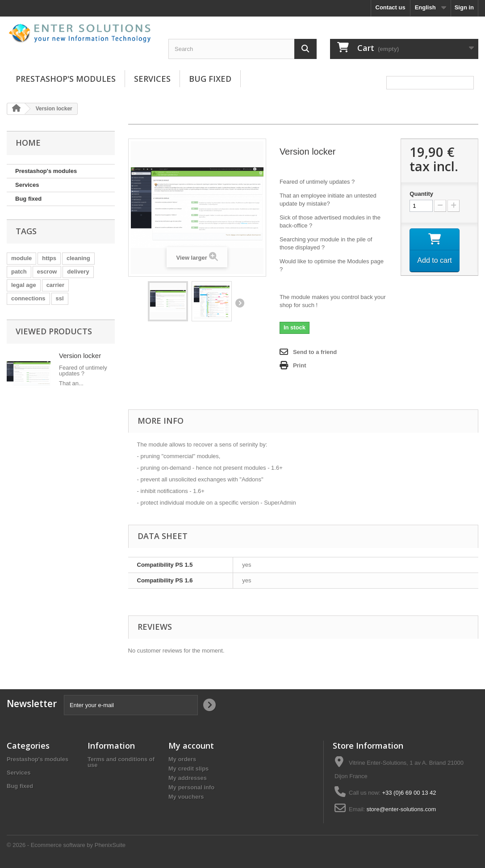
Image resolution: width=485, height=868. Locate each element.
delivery (78, 272)
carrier (55, 285)
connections (28, 298)
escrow (47, 272)
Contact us (391, 7)
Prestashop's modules (66, 79)
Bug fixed (210, 79)
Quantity (421, 194)
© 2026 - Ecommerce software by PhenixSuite (66, 845)
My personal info (191, 787)
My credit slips (188, 769)
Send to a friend (315, 352)
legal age (24, 285)
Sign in (464, 7)
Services (152, 79)
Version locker (80, 356)
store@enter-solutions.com (401, 809)
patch (19, 272)
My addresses (188, 778)
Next (239, 303)
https (49, 258)
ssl (60, 298)
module (21, 258)
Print (300, 365)
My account (191, 746)
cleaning (78, 258)
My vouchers (186, 797)
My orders (182, 759)
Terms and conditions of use (121, 762)
